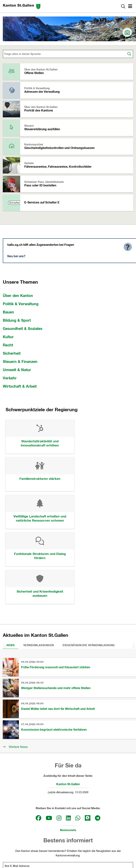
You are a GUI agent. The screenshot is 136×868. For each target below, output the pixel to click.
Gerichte (68, 835)
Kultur (8, 337)
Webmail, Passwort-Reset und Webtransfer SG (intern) (70, 854)
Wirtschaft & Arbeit (20, 387)
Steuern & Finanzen (20, 362)
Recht (8, 345)
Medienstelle (68, 756)
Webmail (105, 850)
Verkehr (10, 378)
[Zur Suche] (123, 6)
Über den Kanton (18, 296)
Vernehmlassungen (39, 571)
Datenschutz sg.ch (84, 850)
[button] (131, 7)
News (11, 571)
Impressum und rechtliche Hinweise (47, 850)
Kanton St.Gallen (68, 710)
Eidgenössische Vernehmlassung (89, 571)
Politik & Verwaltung (21, 304)
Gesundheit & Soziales (23, 329)
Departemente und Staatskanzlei (68, 827)
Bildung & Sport (17, 321)
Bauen (8, 312)
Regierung (68, 820)
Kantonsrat (68, 813)
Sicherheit (12, 354)
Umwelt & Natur (17, 370)
